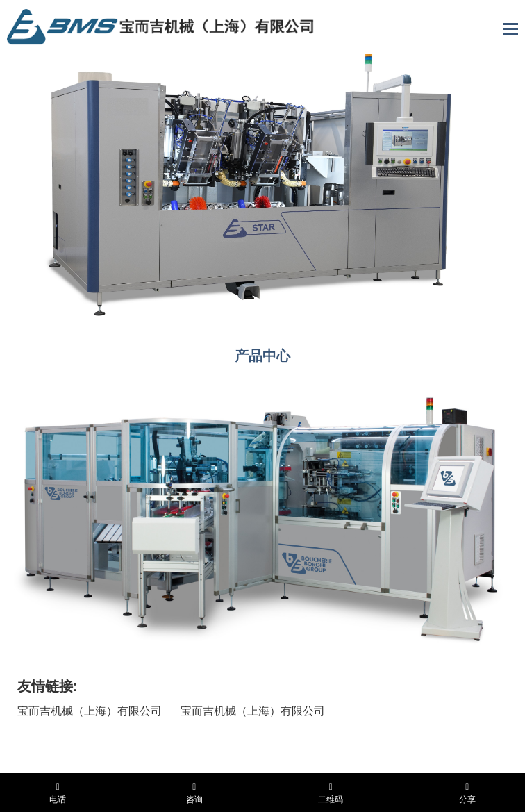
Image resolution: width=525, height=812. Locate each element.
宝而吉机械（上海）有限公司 (90, 711)
